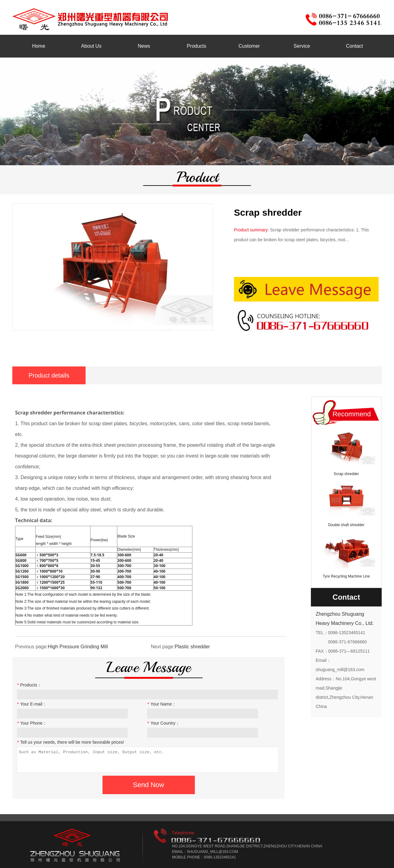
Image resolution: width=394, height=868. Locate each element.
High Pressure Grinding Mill (78, 647)
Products (197, 46)
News (144, 46)
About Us (91, 46)
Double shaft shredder (346, 525)
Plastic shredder (192, 647)
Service (302, 46)
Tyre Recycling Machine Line (346, 576)
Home (39, 46)
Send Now (149, 785)
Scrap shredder (346, 474)
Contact (354, 46)
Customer (249, 46)
